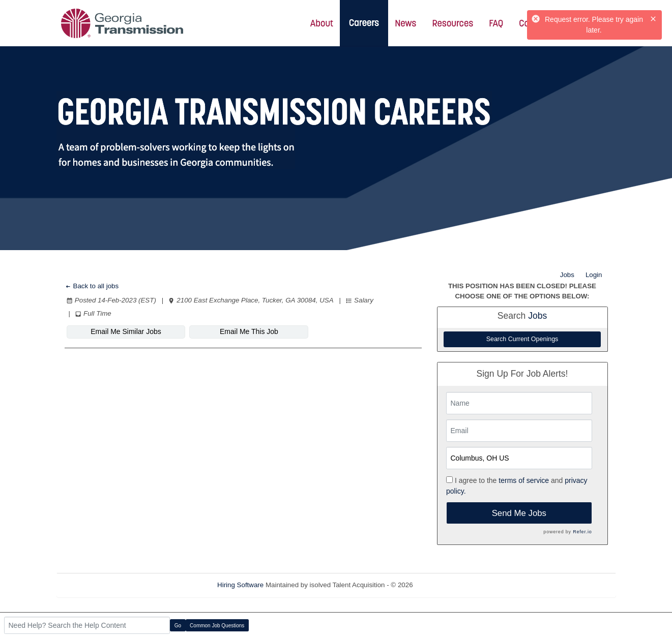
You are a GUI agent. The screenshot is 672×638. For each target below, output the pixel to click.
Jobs (567, 275)
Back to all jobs (92, 286)
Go (178, 626)
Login (594, 275)
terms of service (524, 480)
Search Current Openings (522, 339)
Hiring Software (240, 585)
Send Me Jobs (519, 513)
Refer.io (582, 532)
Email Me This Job (249, 331)
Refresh (443, 585)
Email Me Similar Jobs (126, 331)
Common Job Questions (217, 626)
